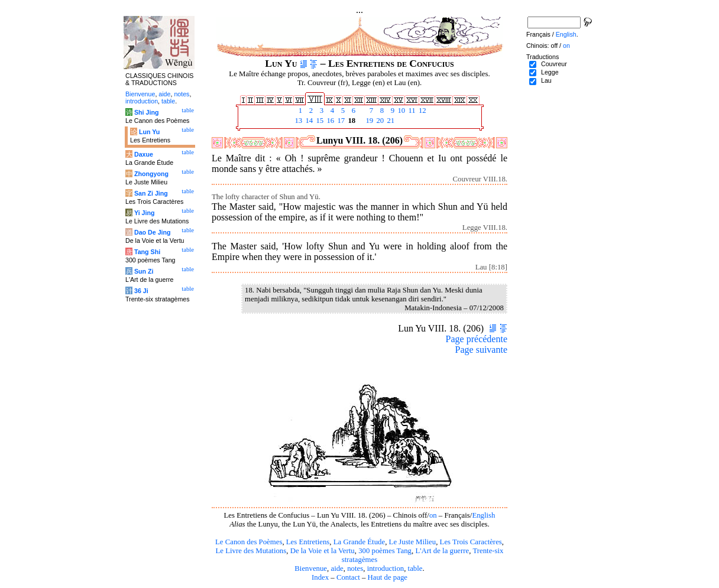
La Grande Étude (359, 542)
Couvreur (554, 64)
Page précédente (477, 339)
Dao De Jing (153, 232)
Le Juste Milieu (413, 542)
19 (368, 121)
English (483, 515)
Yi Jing (145, 213)
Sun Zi (144, 271)
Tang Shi (147, 252)
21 (390, 121)
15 (319, 121)
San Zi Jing (151, 193)
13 (297, 121)
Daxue (144, 154)
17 (340, 121)
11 (411, 111)
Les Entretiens (308, 542)
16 (329, 121)
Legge (550, 72)
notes (355, 568)
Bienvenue (311, 568)
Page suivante (481, 350)
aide (337, 568)
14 (308, 121)
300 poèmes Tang (385, 551)
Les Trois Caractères (471, 542)
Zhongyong (151, 174)
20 (379, 121)
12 (422, 111)
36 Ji (141, 291)
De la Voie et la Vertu (323, 551)
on (433, 515)
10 (400, 111)
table (415, 568)
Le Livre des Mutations (251, 551)
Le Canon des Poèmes (249, 542)
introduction (386, 568)
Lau (546, 80)
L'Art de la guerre (442, 551)
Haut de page (388, 577)
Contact (348, 577)
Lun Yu (149, 132)
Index (320, 577)
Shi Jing (146, 112)
